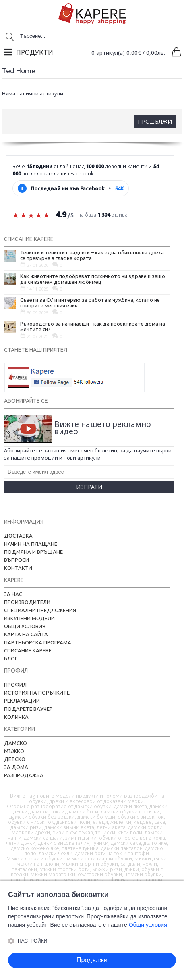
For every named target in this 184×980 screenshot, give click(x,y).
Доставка (18, 536)
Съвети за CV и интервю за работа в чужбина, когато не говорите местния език (90, 303)
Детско (15, 759)
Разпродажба (24, 775)
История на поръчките (37, 693)
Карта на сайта (26, 634)
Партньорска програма (38, 642)
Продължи (155, 121)
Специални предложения (40, 610)
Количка (16, 717)
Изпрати (89, 487)
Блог (11, 658)
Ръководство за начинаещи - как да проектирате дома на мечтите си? (93, 326)
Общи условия (25, 626)
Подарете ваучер (28, 709)
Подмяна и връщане (33, 552)
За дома (16, 767)
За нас (13, 594)
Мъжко (14, 751)
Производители (27, 602)
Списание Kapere (28, 650)
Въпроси (17, 560)
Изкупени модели (29, 618)
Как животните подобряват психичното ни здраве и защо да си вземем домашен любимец (93, 279)
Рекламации (22, 701)
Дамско (16, 743)
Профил (15, 685)
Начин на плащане (31, 544)
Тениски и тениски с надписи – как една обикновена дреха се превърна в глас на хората (92, 255)
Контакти (18, 568)
